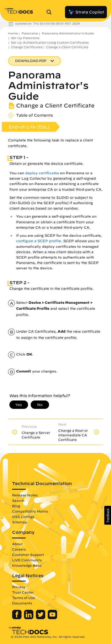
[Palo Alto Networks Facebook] (17, 618)
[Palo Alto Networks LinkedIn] (29, 618)
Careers (19, 549)
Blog (16, 506)
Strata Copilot (86, 12)
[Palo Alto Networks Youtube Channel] (52, 618)
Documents (22, 603)
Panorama (30, 33)
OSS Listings (23, 517)
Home (13, 33)
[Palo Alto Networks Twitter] (41, 618)
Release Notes (25, 495)
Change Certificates (27, 47)
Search (18, 500)
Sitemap (20, 522)
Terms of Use (24, 598)
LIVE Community (27, 560)
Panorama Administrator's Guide (68, 33)
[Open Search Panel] (51, 12)
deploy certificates (41, 173)
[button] (108, 515)
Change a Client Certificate (67, 47)
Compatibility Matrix (30, 511)
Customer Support (28, 555)
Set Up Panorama (25, 38)
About (17, 544)
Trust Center (23, 592)
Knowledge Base (27, 565)
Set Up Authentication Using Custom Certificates (50, 42)
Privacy (19, 587)
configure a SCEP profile (39, 241)
